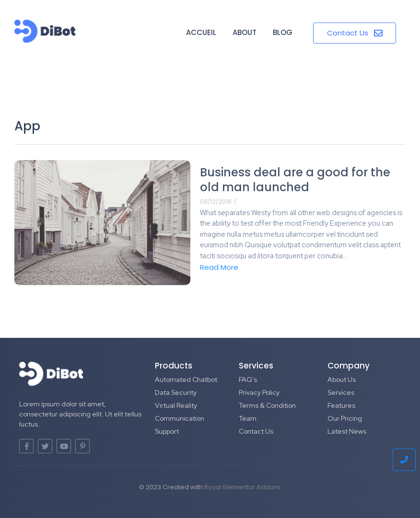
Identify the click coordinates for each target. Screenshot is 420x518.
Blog (283, 32)
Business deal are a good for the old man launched (295, 180)
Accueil (201, 32)
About (245, 32)
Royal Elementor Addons (243, 487)
